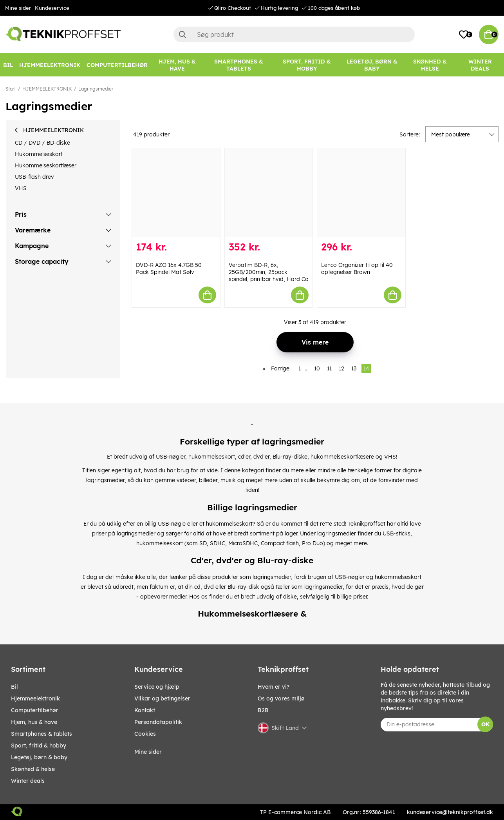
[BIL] (8, 65)
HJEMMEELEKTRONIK (47, 89)
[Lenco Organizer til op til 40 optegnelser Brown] (361, 192)
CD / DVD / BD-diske (42, 143)
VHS (21, 188)
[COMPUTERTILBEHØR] (117, 65)
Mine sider (18, 8)
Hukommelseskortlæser (46, 165)
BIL (14, 687)
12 (341, 368)
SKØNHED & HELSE (33, 769)
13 (354, 368)
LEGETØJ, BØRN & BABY (39, 757)
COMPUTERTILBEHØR (35, 710)
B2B (263, 710)
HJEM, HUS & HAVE (34, 722)
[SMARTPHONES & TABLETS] (238, 65)
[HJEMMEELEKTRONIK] (50, 65)
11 (329, 368)
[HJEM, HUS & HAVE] (177, 65)
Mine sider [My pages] (148, 752)
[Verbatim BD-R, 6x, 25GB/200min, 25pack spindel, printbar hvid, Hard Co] (269, 192)
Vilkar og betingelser (162, 698)
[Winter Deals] (480, 65)
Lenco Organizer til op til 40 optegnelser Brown (357, 268)
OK (485, 724)
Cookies (145, 734)
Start (11, 89)
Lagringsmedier (96, 89)
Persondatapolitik (158, 722)
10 (317, 368)
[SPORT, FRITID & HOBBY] (307, 65)
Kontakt (145, 710)
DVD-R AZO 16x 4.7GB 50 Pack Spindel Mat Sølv (169, 268)
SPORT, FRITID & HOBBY (39, 746)
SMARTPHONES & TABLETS (42, 734)
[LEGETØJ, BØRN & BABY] (372, 65)
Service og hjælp (157, 687)
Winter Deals (480, 65)
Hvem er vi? (274, 687)
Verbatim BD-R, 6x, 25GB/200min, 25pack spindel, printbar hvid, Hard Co (269, 272)
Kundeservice (52, 8)
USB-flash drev (34, 177)
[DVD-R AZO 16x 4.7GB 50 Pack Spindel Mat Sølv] (176, 192)
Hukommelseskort (39, 154)
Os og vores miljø (281, 698)
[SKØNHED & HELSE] (430, 65)
